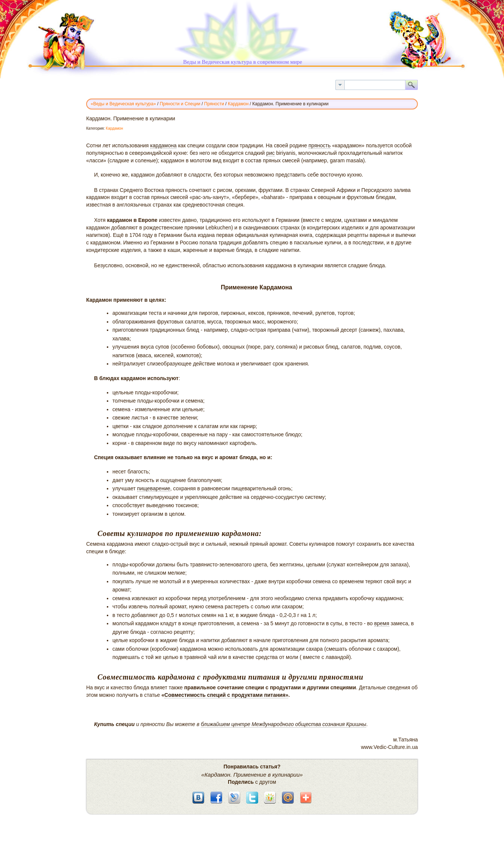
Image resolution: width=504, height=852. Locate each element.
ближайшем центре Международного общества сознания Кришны (283, 724)
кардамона (164, 145)
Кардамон (114, 128)
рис (270, 153)
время (382, 623)
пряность (319, 145)
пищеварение (154, 488)
